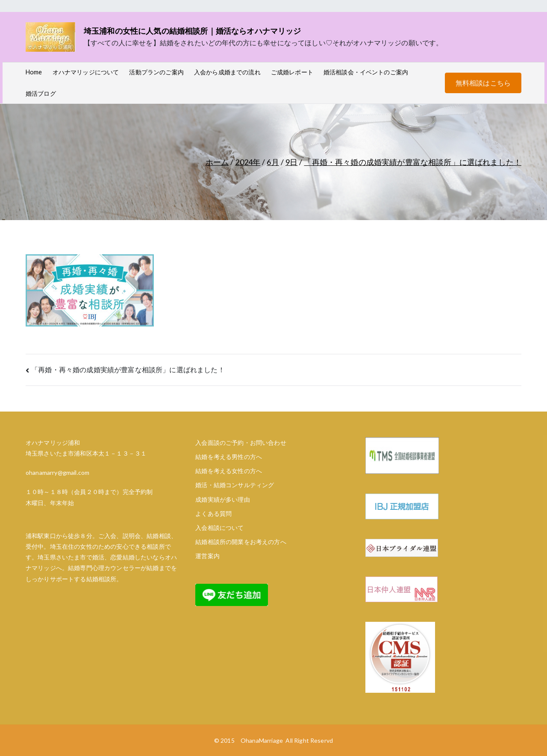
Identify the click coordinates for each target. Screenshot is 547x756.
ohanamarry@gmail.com (57, 472)
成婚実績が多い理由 (222, 499)
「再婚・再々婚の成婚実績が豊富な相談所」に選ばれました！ (128, 369)
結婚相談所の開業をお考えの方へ (241, 542)
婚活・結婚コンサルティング (235, 485)
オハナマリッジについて (86, 72)
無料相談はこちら (483, 83)
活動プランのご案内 (156, 72)
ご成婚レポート (292, 72)
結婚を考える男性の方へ (229, 457)
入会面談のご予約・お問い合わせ (241, 443)
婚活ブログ (41, 93)
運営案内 (207, 556)
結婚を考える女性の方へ (229, 471)
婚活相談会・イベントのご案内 (366, 72)
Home (34, 72)
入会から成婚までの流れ (227, 72)
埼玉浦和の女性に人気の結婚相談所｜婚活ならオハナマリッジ (193, 31)
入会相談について (219, 528)
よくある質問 (213, 513)
